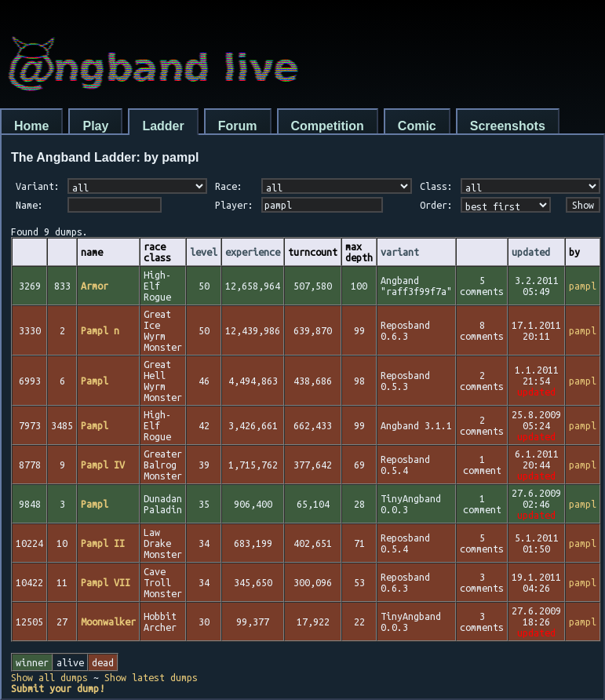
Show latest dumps (151, 677)
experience (253, 252)
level (204, 252)
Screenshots (508, 126)
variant (400, 252)
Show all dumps (49, 677)
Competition (328, 126)
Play (95, 126)
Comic (417, 126)
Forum (238, 126)
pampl (583, 286)
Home (31, 126)
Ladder (163, 126)
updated (531, 252)
